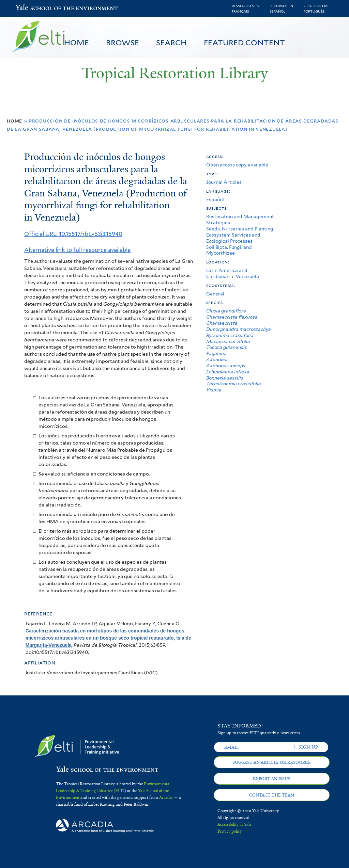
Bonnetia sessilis (225, 378)
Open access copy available (237, 165)
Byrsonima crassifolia (230, 335)
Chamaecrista (222, 323)
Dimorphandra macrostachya (239, 329)
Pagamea (216, 353)
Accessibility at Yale (234, 824)
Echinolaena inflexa (228, 372)
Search (171, 43)
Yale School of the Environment (33, 8)
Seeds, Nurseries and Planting (240, 229)
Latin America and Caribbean (227, 273)
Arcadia (166, 798)
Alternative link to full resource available (77, 250)
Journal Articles (224, 182)
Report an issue (272, 779)
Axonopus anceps (226, 366)
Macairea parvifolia (228, 341)
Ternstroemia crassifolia (234, 384)
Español (215, 199)
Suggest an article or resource (272, 762)
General (215, 294)
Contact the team (272, 795)
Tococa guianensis (227, 347)
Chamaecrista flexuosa (232, 317)
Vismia (214, 390)
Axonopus (217, 359)
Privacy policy (230, 831)
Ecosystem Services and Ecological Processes (233, 238)
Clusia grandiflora (226, 311)
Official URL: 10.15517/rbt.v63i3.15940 (73, 234)
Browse (123, 43)
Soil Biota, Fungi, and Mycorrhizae (229, 250)
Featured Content (244, 43)
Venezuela (247, 276)
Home (77, 43)
